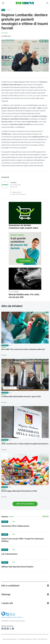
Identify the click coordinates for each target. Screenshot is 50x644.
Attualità (9, 10)
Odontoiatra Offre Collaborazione (15, 526)
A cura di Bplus (14, 292)
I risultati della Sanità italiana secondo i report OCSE (21, 397)
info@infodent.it (17, 192)
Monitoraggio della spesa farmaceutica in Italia (19, 491)
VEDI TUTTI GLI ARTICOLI (25, 504)
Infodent (5, 33)
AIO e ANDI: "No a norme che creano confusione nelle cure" (23, 349)
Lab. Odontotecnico (9, 554)
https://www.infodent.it (19, 194)
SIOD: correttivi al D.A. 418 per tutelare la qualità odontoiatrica (25, 444)
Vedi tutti (46, 516)
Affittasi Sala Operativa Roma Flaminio (17, 567)
